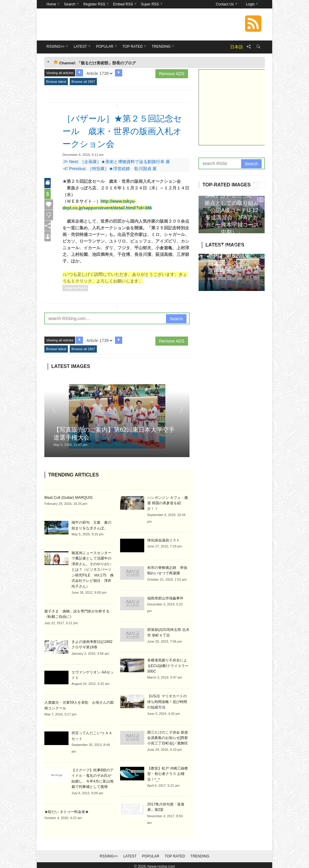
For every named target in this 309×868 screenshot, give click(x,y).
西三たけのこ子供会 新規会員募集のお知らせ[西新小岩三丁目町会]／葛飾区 (168, 736)
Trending (200, 853)
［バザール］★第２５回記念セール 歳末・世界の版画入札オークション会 (126, 131)
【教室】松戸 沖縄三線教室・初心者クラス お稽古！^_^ (168, 772)
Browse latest (56, 82)
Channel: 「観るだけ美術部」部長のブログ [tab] (95, 62)
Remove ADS (172, 74)
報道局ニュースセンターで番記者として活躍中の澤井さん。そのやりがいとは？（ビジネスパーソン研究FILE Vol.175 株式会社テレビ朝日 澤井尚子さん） (92, 569)
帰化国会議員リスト (164, 540)
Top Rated (175, 853)
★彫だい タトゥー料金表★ (67, 809)
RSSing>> (109, 853)
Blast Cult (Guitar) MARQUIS (68, 498)
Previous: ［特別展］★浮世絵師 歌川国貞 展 (110, 169)
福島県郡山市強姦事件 (165, 598)
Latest (130, 853)
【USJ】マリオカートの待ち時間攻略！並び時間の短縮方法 (167, 700)
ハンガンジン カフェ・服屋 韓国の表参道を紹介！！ (168, 503)
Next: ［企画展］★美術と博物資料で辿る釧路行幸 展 (116, 162)
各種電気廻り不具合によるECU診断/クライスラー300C (168, 665)
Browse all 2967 (83, 82)
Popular (151, 853)
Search (176, 319)
